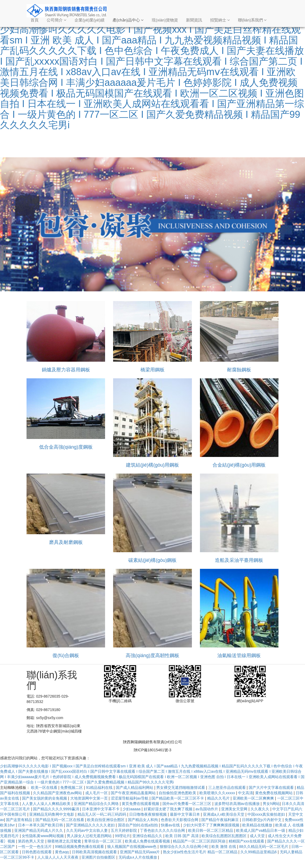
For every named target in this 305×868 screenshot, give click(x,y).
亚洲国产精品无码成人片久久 (39, 830)
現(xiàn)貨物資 (165, 20)
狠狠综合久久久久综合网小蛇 (185, 847)
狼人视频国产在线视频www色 (132, 847)
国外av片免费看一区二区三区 (187, 804)
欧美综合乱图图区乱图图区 (225, 836)
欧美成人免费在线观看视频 (148, 841)
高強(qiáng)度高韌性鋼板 (152, 655)
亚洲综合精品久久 (148, 836)
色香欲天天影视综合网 (180, 820)
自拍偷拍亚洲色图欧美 (178, 793)
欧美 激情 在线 (224, 847)
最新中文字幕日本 (185, 814)
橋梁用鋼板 (152, 370)
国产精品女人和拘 (143, 820)
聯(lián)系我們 (252, 20)
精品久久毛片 (219, 798)
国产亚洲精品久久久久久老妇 (91, 825)
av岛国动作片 (207, 809)
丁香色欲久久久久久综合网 (163, 830)
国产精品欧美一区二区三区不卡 (178, 798)
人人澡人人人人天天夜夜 (58, 857)
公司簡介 (57, 20)
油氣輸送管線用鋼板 (239, 655)
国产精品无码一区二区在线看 (60, 820)
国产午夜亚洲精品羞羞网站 (134, 793)
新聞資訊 (194, 20)
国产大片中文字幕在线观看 (272, 788)
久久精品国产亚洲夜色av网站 (58, 793)
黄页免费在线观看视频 (141, 804)
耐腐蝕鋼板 (239, 370)
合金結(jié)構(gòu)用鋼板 (239, 465)
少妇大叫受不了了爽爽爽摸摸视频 (212, 825)
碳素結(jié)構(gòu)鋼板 (152, 560)
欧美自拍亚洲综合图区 (106, 820)
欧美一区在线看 (45, 788)
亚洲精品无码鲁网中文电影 (52, 814)
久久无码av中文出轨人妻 (88, 830)
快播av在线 (171, 825)
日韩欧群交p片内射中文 (262, 820)
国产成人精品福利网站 (135, 788)
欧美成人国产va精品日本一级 (261, 830)
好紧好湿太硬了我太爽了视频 (169, 809)
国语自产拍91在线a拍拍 (138, 825)
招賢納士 (220, 20)
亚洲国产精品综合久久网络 (97, 804)
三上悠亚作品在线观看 (228, 788)
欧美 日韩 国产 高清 (183, 836)
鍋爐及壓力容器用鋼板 (66, 370)
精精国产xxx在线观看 (247, 841)
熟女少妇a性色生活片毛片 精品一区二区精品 (201, 852)
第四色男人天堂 (32, 841)
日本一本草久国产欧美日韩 (41, 825)
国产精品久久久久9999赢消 (56, 809)
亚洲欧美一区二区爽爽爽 (254, 798)
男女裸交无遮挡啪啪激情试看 (181, 788)
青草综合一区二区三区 (103, 841)
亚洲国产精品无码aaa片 (140, 852)
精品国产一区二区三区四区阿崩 (200, 841)
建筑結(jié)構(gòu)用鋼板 (152, 465)
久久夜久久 (261, 809)
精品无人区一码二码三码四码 (102, 814)
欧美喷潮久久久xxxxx (218, 793)
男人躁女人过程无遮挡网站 (90, 836)
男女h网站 (271, 804)
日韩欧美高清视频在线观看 (95, 852)
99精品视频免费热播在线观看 (80, 847)
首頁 (35, 20)
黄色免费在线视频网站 (274, 793)
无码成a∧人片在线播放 (138, 857)
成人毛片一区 (97, 793)
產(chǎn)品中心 (128, 20)
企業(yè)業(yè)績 (90, 20)
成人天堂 (258, 836)
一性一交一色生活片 (35, 847)
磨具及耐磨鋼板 (66, 542)
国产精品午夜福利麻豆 (221, 820)
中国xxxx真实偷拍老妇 (267, 814)
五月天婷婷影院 (124, 830)
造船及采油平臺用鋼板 (239, 560)
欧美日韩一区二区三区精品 (211, 830)
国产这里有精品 (20, 820)
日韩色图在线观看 (37, 852)
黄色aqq (62, 852)
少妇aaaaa (132, 809)
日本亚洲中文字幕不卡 (101, 809)
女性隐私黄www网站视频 (43, 836)
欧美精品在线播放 (258, 825)
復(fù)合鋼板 (66, 655)
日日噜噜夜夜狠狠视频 (148, 814)
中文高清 (246, 793)
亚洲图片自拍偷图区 (99, 857)
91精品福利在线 (100, 788)
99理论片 (123, 836)
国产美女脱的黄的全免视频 (45, 798)
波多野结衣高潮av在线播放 (238, 804)
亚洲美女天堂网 (235, 809)
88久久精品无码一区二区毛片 (264, 847)
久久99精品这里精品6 (259, 852)
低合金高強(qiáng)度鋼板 (66, 447)
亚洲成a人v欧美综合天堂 (224, 814)
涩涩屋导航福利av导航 (130, 798)
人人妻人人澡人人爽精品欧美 (47, 804)
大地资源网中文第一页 (90, 798)
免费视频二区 (72, 788)
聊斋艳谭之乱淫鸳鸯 (65, 841)
